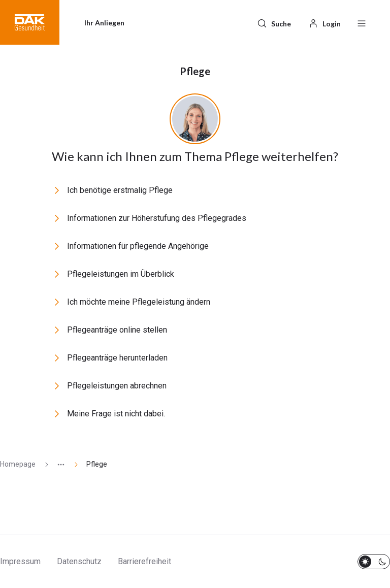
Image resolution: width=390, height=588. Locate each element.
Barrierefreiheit (144, 561)
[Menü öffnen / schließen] (362, 22)
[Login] (324, 22)
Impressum (20, 561)
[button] (30, 22)
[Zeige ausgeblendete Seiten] (57, 464)
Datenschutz (79, 561)
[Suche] (274, 22)
